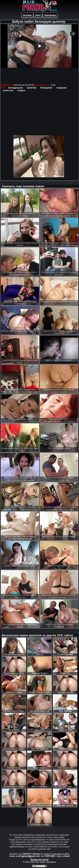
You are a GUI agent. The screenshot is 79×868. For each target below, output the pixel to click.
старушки (61, 88)
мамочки (32, 88)
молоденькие (16, 88)
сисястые (8, 90)
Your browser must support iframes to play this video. (40, 54)
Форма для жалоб (39, 860)
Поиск (38, 15)
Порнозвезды (50, 15)
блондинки (46, 88)
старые (21, 90)
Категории (27, 15)
